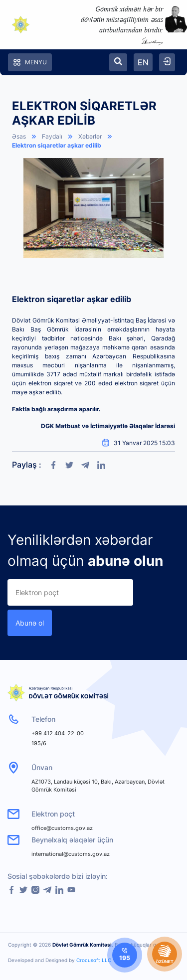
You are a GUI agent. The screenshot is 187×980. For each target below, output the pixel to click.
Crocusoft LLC (94, 960)
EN (143, 62)
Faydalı (52, 136)
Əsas (19, 136)
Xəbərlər (90, 136)
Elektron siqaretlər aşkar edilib (57, 145)
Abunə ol (30, 623)
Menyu (30, 62)
